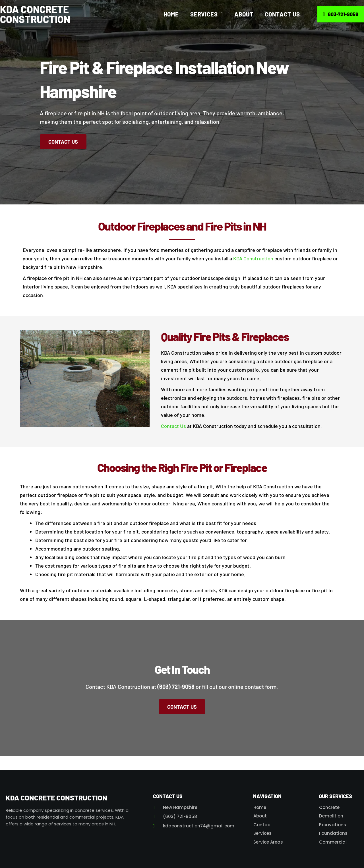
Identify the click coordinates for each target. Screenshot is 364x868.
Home (171, 14)
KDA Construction (253, 258)
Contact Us (282, 14)
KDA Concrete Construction (35, 14)
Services (207, 14)
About (244, 14)
